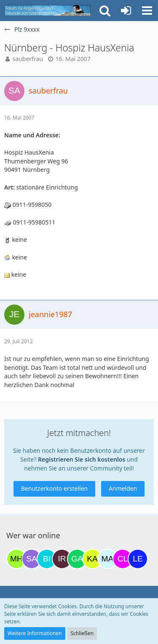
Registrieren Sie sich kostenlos (82, 459)
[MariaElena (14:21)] (107, 559)
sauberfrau (28, 59)
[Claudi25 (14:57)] (123, 559)
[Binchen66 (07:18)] (47, 559)
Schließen (82, 633)
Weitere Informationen (35, 633)
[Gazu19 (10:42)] (77, 559)
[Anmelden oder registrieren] (126, 11)
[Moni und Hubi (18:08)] (16, 559)
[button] (147, 11)
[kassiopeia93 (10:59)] (92, 559)
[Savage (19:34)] (32, 559)
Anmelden (123, 488)
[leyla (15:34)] (138, 559)
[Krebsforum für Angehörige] (47, 11)
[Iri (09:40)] (62, 559)
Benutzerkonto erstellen (54, 488)
